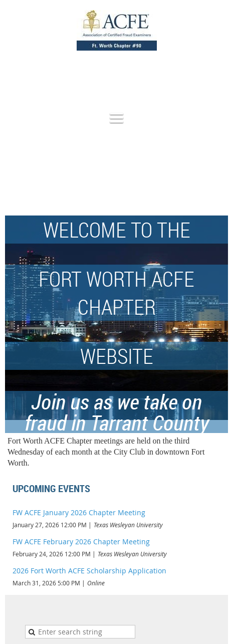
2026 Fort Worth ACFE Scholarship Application (89, 571)
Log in (218, 75)
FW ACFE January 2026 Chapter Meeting (79, 512)
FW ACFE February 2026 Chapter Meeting (81, 542)
